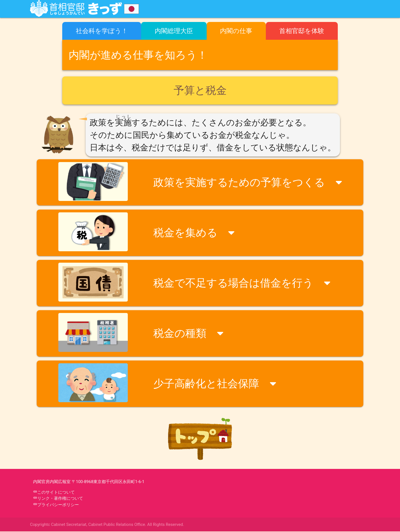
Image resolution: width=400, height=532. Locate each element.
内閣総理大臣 (174, 31)
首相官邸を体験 (302, 31)
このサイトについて (56, 493)
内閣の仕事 (236, 31)
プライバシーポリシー (58, 505)
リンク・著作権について (60, 499)
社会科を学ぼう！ (102, 31)
